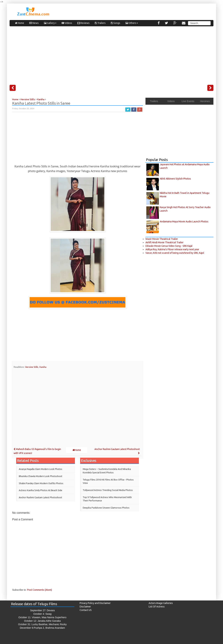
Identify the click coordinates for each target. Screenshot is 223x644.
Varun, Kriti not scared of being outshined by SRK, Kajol (175, 253)
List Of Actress (157, 607)
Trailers (100, 23)
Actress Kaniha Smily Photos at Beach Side (41, 490)
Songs (116, 23)
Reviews (83, 23)
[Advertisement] (111, 54)
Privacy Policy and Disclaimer (95, 603)
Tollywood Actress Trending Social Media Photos (108, 490)
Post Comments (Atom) (40, 590)
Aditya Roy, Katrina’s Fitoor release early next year (172, 249)
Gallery (50, 23)
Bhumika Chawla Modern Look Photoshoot (41, 476)
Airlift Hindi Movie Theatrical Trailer (164, 242)
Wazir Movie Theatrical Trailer (162, 239)
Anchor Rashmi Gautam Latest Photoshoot (40, 497)
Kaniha (43, 367)
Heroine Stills (32, 367)
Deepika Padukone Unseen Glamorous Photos (106, 508)
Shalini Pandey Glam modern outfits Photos (41, 483)
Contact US (86, 610)
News (34, 23)
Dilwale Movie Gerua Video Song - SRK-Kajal (169, 246)
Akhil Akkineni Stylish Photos (175, 179)
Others (132, 23)
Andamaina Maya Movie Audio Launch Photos (184, 222)
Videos (67, 23)
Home (20, 23)
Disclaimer (85, 607)
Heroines (205, 101)
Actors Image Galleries (161, 603)
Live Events (188, 101)
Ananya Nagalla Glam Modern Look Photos (41, 469)
